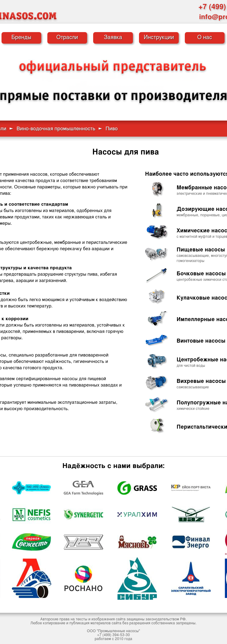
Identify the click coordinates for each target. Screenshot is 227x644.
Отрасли (67, 38)
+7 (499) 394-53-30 (113, 635)
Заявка (113, 38)
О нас (205, 38)
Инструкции (159, 38)
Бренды (22, 38)
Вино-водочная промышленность (56, 129)
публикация (80, 623)
